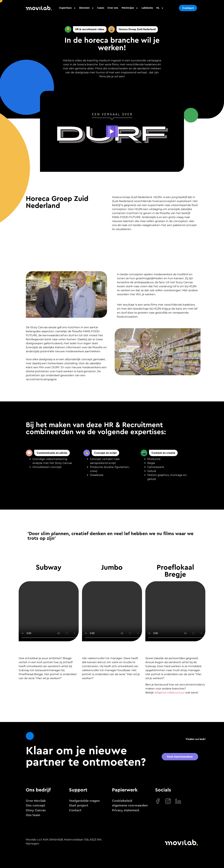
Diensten (86, 8)
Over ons (113, 8)
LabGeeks (147, 8)
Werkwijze (130, 8)
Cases (101, 8)
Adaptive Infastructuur (169, 693)
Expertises (68, 8)
